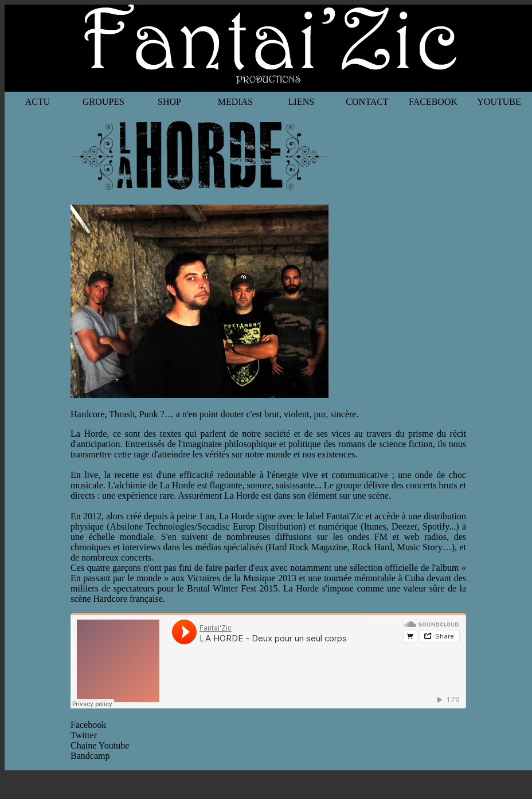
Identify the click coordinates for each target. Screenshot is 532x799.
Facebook (88, 725)
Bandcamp (90, 756)
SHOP (169, 102)
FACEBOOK (433, 102)
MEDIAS (235, 102)
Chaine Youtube (100, 745)
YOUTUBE (499, 102)
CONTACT (367, 102)
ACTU (38, 102)
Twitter (84, 735)
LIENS (301, 102)
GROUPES (103, 102)
